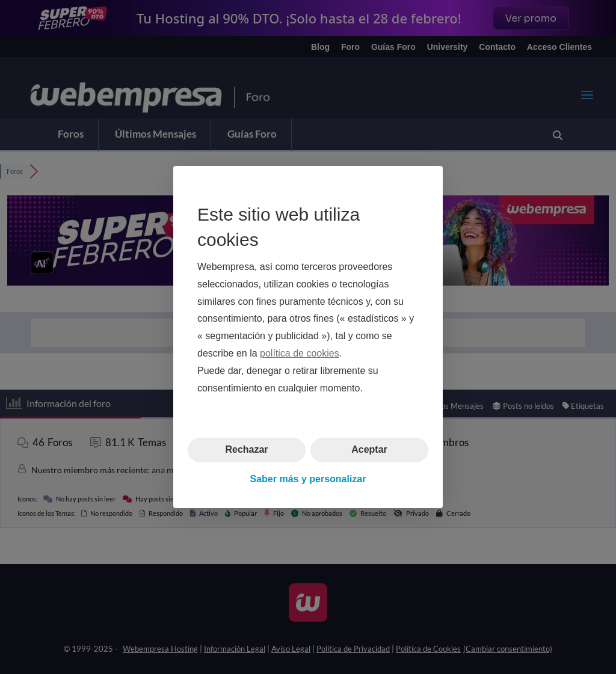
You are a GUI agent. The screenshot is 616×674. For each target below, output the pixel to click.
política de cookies (300, 353)
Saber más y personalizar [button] (308, 479)
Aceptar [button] (369, 449)
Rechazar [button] (246, 449)
